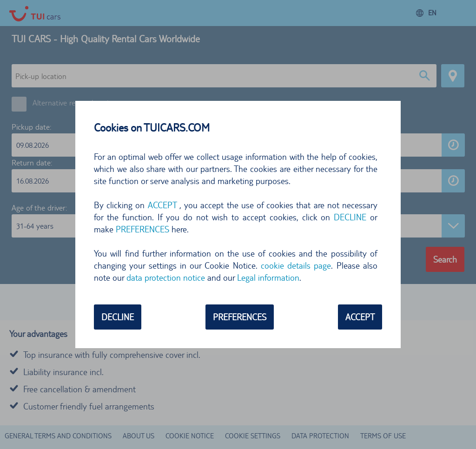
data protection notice (166, 277)
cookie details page (296, 265)
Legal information (268, 277)
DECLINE (350, 217)
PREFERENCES (142, 229)
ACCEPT (162, 205)
